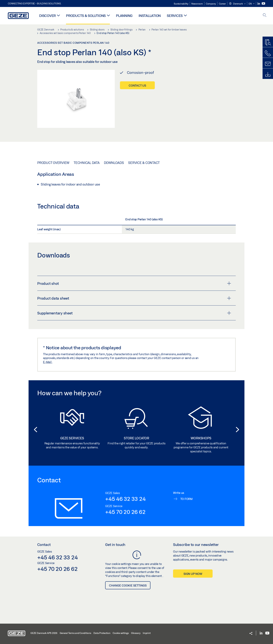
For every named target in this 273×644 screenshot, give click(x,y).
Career (222, 4)
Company (211, 4)
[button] (237, 4)
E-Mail (48, 362)
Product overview (53, 163)
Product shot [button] (134, 283)
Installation (150, 16)
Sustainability (181, 4)
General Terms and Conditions (75, 633)
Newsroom (197, 4)
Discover (47, 16)
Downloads (114, 163)
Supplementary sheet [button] (134, 313)
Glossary (136, 633)
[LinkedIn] (259, 4)
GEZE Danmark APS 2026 (44, 633)
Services (175, 16)
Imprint (147, 633)
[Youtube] (263, 4)
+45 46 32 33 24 (125, 499)
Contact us (137, 85)
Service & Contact (144, 163)
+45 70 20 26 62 (125, 512)
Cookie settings (121, 633)
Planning (124, 16)
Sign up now (193, 574)
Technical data (87, 163)
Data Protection (102, 633)
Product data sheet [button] (134, 298)
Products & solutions (86, 16)
